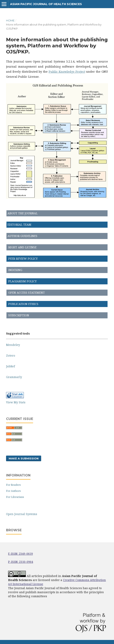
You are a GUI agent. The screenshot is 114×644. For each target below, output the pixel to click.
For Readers (13, 485)
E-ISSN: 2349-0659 (20, 554)
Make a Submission (24, 458)
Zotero (11, 355)
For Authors (13, 491)
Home (10, 20)
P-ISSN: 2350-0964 (21, 562)
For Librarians (15, 497)
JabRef (10, 366)
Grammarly (14, 377)
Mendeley (13, 345)
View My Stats (16, 402)
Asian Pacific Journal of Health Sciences (46, 4)
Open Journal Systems (22, 514)
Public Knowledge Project (67, 72)
